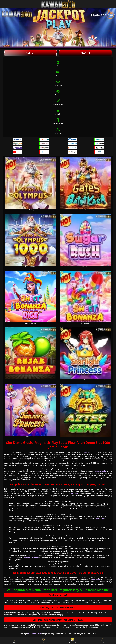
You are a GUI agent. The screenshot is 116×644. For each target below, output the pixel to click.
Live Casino (58, 83)
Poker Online (58, 122)
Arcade (58, 112)
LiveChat (101, 640)
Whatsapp (73, 640)
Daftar (31, 53)
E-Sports (58, 131)
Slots (58, 73)
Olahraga (58, 93)
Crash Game (58, 102)
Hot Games (58, 64)
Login (14, 640)
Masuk (86, 53)
